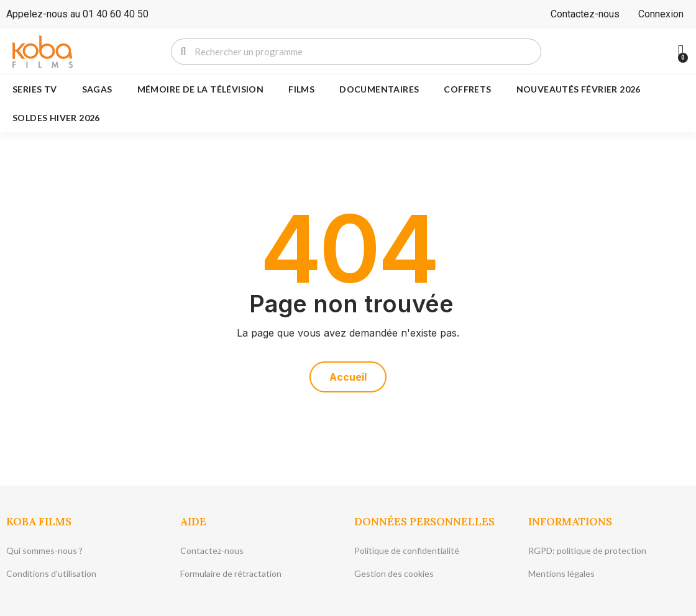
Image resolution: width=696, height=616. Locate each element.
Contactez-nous (585, 14)
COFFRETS (467, 89)
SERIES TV (35, 89)
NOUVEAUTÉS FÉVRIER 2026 (579, 89)
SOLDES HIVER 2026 (56, 118)
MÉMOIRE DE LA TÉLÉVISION (201, 89)
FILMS (301, 89)
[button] (348, 377)
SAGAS (97, 89)
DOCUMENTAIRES (379, 89)
